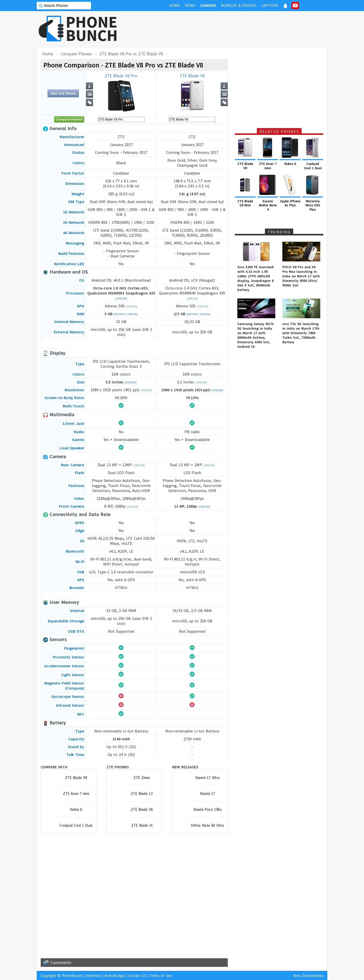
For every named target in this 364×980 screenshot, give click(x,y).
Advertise (94, 976)
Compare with (54, 767)
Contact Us (137, 976)
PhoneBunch (72, 976)
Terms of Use (161, 976)
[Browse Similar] (126, 314)
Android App (114, 976)
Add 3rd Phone (63, 93)
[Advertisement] (235, 29)
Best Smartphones (308, 976)
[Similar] (121, 299)
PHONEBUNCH (92, 29)
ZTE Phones (118, 767)
